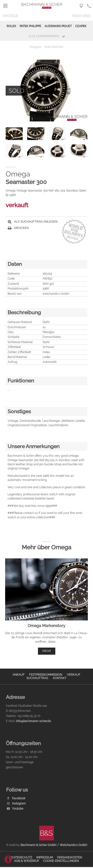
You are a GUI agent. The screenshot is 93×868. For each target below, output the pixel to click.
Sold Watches (54, 47)
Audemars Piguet (58, 26)
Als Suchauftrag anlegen (33, 222)
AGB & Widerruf (27, 861)
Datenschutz (22, 857)
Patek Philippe (30, 26)
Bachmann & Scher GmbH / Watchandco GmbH (54, 845)
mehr (47, 651)
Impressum (45, 857)
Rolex (11, 26)
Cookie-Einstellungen (61, 861)
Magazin (36, 47)
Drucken (18, 228)
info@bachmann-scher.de (33, 721)
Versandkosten (69, 857)
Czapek (81, 26)
